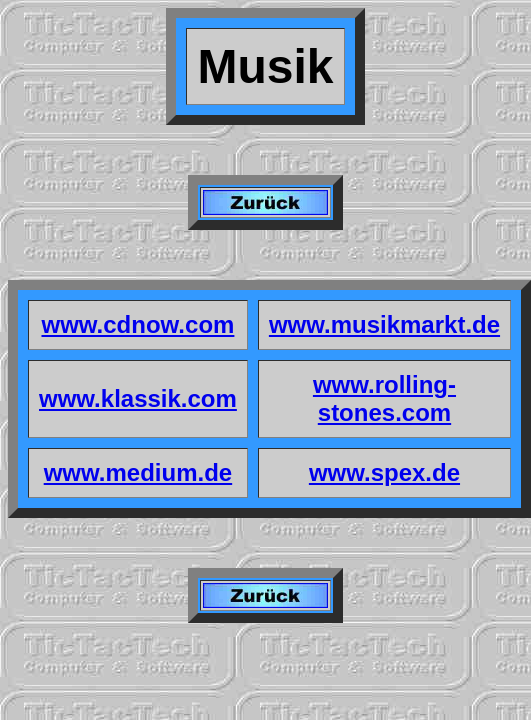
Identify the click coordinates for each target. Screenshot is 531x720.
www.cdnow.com (137, 324)
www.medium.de (138, 472)
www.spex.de (384, 472)
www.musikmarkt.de (384, 324)
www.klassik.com (138, 398)
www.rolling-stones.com (384, 398)
